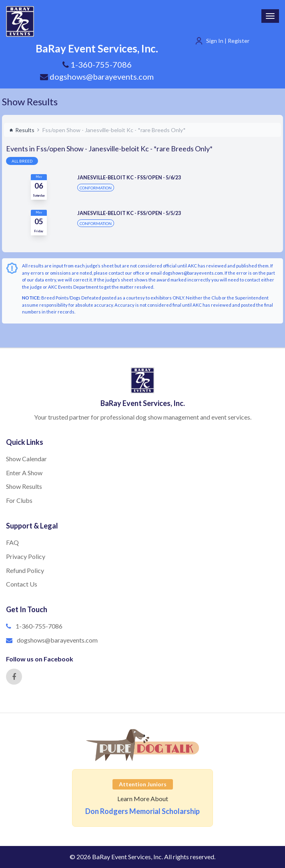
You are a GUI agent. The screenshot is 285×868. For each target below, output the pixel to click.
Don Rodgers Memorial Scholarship (142, 811)
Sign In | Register (228, 41)
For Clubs (19, 500)
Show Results (30, 101)
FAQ (12, 542)
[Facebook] (14, 677)
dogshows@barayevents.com (97, 76)
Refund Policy (25, 570)
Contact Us (22, 584)
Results (22, 130)
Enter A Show (24, 473)
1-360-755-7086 (39, 626)
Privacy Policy (26, 556)
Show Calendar (26, 459)
